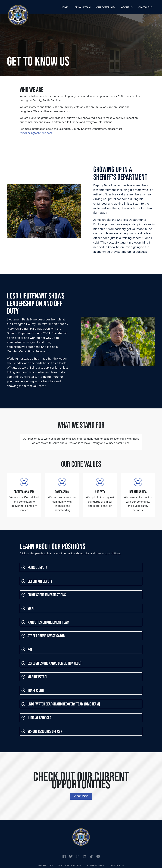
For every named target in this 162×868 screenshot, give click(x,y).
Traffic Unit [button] (33, 690)
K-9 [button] (27, 649)
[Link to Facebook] (64, 856)
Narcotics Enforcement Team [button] (45, 622)
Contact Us (145, 7)
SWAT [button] (28, 608)
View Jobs (81, 796)
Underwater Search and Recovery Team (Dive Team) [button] (61, 704)
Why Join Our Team (70, 865)
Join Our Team (82, 7)
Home (64, 7)
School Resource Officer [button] (42, 731)
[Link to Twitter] (71, 856)
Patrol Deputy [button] (34, 567)
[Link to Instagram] (78, 856)
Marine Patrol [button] (35, 677)
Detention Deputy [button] (37, 581)
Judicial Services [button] (36, 718)
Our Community (106, 7)
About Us (127, 7)
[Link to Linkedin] (84, 856)
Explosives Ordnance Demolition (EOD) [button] (51, 663)
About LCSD (45, 865)
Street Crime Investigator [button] (43, 636)
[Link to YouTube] (91, 856)
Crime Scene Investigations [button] (44, 595)
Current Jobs (95, 865)
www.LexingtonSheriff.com (36, 133)
